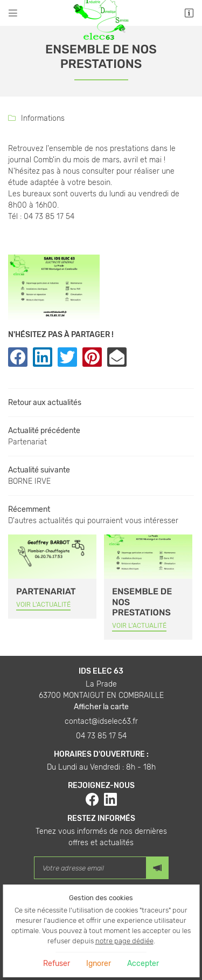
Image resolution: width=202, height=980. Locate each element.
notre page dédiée (124, 941)
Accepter (143, 964)
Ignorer (99, 964)
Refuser (57, 964)
